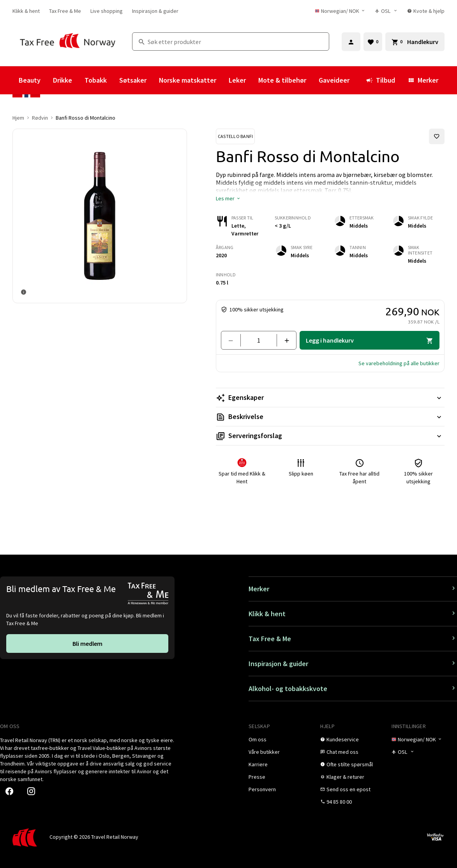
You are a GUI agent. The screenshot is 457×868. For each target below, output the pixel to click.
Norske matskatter (188, 80)
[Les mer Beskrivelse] (330, 417)
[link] (26, 11)
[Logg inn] (351, 42)
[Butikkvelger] (386, 11)
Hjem (18, 118)
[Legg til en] (283, 340)
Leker (237, 80)
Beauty (30, 80)
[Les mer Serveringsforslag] (330, 436)
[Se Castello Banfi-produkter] (235, 136)
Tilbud (380, 80)
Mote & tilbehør (282, 80)
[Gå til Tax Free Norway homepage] (68, 42)
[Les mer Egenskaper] (330, 398)
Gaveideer (334, 80)
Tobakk (96, 80)
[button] (228, 198)
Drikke (63, 80)
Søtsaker (133, 80)
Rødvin (40, 118)
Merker (423, 80)
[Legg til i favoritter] (437, 136)
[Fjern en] (234, 340)
